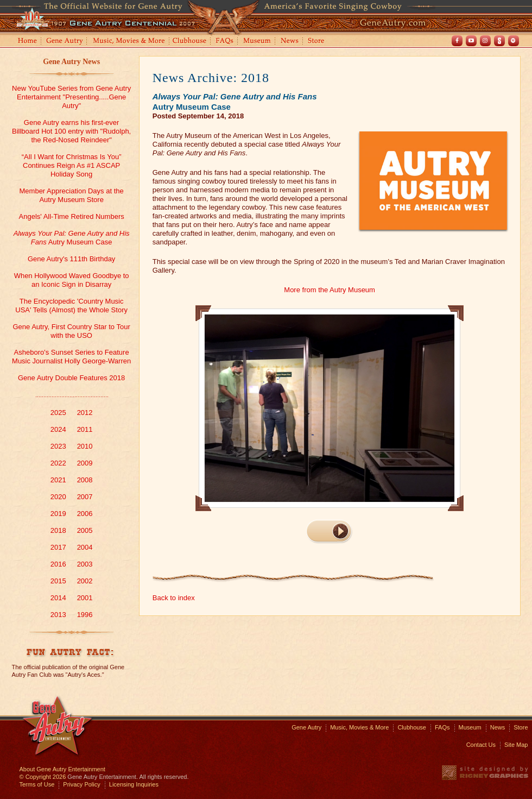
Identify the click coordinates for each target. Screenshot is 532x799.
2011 (85, 429)
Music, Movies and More (129, 42)
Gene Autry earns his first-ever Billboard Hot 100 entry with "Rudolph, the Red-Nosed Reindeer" (71, 131)
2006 (85, 514)
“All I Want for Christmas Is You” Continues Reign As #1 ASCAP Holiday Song (72, 165)
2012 (85, 413)
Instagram (485, 41)
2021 (58, 480)
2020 (58, 497)
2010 (85, 446)
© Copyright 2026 (43, 777)
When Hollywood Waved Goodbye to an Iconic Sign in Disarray (72, 280)
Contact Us (481, 745)
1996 (85, 615)
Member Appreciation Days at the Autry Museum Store (72, 195)
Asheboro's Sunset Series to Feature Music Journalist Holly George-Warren (71, 357)
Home (27, 42)
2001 (85, 598)
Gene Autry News (71, 62)
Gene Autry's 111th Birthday (71, 259)
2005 (85, 530)
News (290, 42)
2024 (58, 429)
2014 (58, 598)
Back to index (174, 598)
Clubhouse (190, 42)
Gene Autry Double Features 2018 (71, 378)
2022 (58, 463)
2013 (58, 615)
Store (318, 42)
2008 (85, 480)
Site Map (516, 745)
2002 (85, 581)
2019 (58, 514)
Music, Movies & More (359, 727)
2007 (85, 497)
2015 (58, 581)
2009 (85, 463)
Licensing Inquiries (134, 784)
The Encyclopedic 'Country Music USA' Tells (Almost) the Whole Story (71, 306)
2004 (85, 547)
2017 (58, 547)
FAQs (225, 42)
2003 (85, 564)
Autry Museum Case (72, 238)
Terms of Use (37, 784)
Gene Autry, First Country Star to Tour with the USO (71, 331)
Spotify (514, 41)
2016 (58, 564)
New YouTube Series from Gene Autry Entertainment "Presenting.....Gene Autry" (71, 97)
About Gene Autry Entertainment (62, 769)
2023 (58, 446)
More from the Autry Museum (330, 290)
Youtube (471, 41)
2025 (58, 413)
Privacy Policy (81, 784)
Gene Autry (65, 42)
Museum (258, 42)
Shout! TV (499, 41)
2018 (58, 530)
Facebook (457, 41)
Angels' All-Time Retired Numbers (72, 216)
